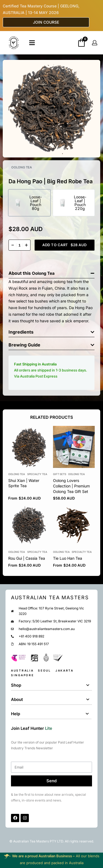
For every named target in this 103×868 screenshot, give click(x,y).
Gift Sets (60, 474)
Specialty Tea (37, 474)
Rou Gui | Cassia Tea (27, 558)
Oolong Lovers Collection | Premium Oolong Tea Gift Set (71, 486)
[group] (74, 447)
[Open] (32, 43)
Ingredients (21, 332)
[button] (51, 272)
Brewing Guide (24, 345)
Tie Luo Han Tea (68, 558)
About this (20, 273)
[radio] (29, 203)
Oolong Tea (22, 167)
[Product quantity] (20, 245)
